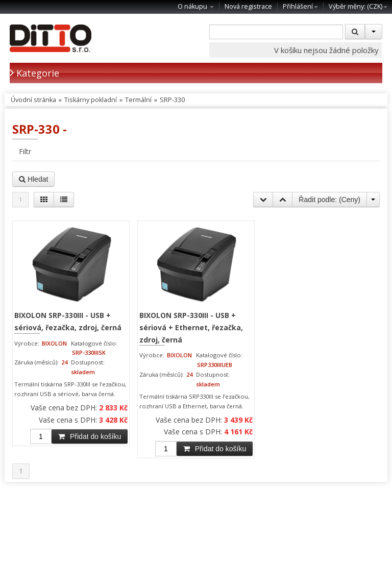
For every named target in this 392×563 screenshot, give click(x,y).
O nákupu (196, 6)
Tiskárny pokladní (91, 100)
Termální (138, 100)
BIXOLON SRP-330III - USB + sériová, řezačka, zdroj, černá (68, 321)
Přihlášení (300, 6)
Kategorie (34, 73)
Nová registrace (248, 6)
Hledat (33, 179)
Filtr (25, 151)
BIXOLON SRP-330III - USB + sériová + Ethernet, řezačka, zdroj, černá (191, 327)
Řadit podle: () (329, 200)
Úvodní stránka (33, 100)
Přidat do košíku (90, 436)
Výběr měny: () (358, 6)
